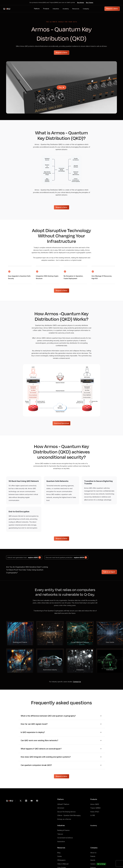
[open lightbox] (61, 87)
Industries (61, 825)
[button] (37, 9)
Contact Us (77, 682)
